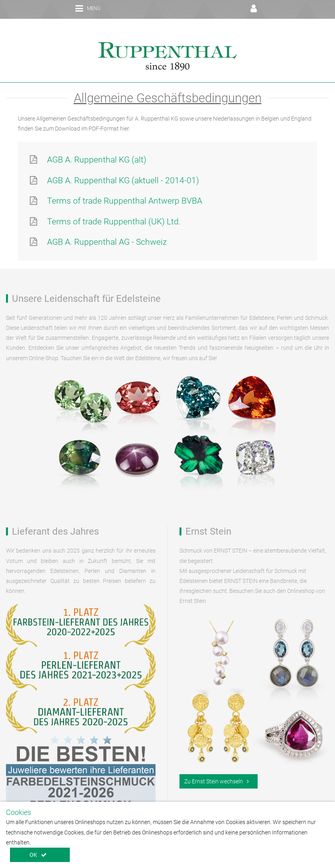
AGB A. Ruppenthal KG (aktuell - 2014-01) (123, 170)
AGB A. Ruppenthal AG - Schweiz (107, 231)
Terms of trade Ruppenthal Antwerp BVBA (125, 190)
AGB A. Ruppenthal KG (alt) (97, 149)
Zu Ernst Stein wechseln (217, 771)
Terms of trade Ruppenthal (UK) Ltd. (114, 211)
